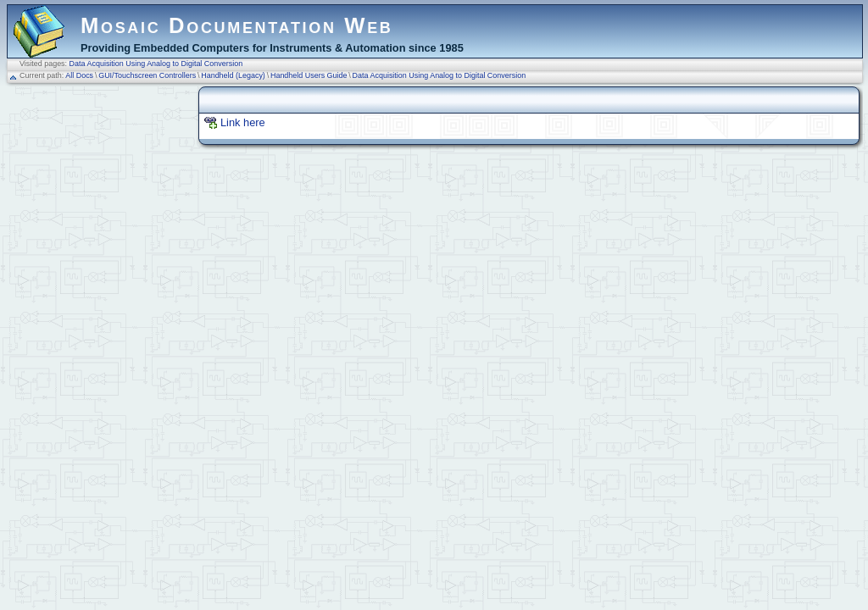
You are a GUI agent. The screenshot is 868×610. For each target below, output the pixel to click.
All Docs (79, 75)
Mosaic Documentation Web (237, 25)
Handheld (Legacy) (233, 75)
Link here (243, 122)
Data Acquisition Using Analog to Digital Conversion (156, 64)
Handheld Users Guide (309, 75)
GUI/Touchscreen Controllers (147, 75)
